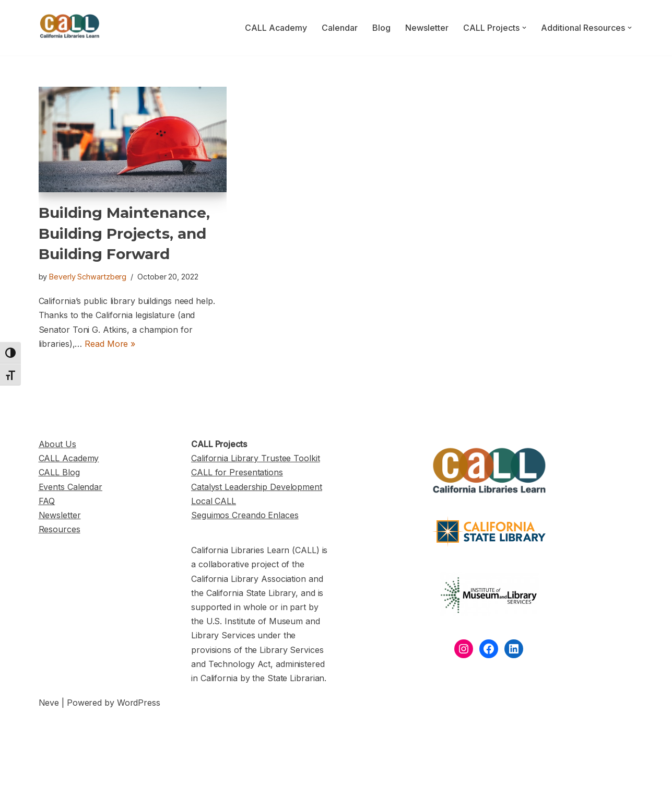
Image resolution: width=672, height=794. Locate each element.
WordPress (139, 703)
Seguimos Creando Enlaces (245, 515)
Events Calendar (71, 487)
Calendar (340, 28)
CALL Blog (59, 472)
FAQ (47, 501)
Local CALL (214, 501)
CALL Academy (276, 28)
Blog (381, 28)
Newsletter (427, 28)
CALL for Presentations (237, 472)
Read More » (110, 344)
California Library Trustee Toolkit (256, 458)
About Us (57, 444)
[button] (524, 28)
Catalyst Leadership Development (257, 487)
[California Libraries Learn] (70, 28)
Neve (49, 703)
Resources (60, 529)
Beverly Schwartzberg (88, 277)
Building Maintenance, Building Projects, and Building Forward (124, 233)
